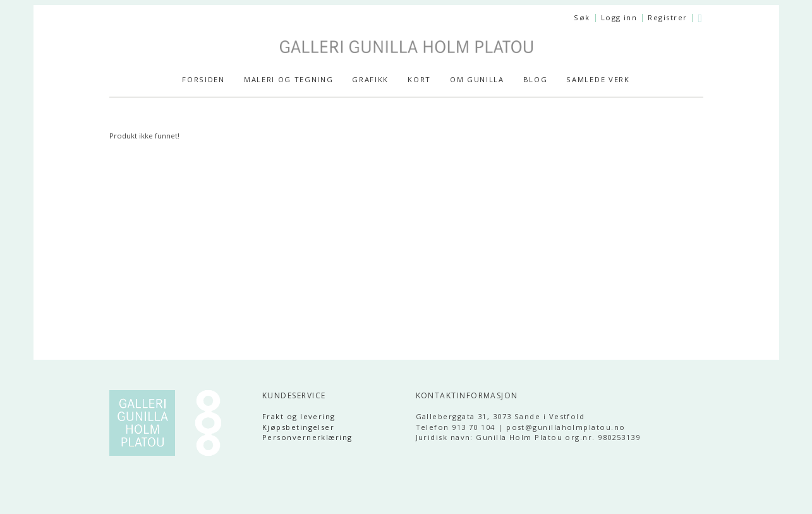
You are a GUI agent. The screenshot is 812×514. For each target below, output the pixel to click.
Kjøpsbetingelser (298, 427)
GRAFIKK (370, 79)
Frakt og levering (299, 416)
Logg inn (619, 17)
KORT (419, 79)
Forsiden (203, 79)
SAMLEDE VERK (598, 79)
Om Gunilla (477, 79)
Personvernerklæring (307, 437)
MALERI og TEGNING (289, 79)
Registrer (667, 17)
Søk (582, 17)
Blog (536, 79)
